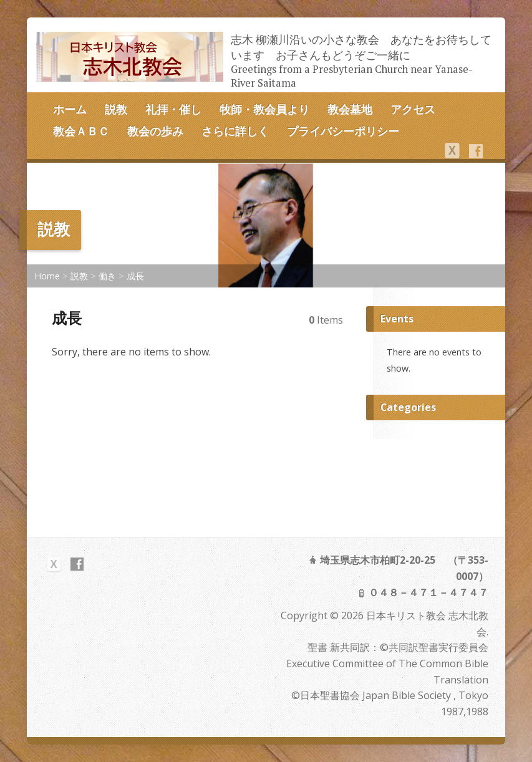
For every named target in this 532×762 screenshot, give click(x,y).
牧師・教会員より (264, 109)
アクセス (413, 109)
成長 (135, 276)
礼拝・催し (173, 109)
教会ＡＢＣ (81, 131)
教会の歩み (155, 131)
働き (107, 276)
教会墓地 (350, 109)
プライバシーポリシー (343, 131)
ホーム (70, 109)
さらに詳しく (235, 131)
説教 (116, 109)
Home (47, 276)
